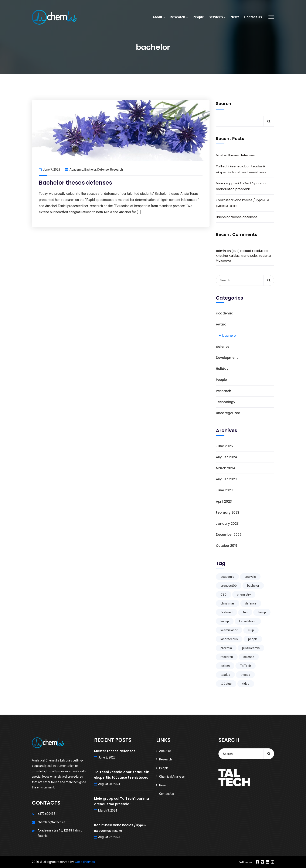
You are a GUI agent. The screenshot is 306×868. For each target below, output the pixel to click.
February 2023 (228, 513)
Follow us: (246, 862)
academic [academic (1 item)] (227, 577)
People (198, 17)
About (157, 17)
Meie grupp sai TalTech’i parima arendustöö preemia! (241, 186)
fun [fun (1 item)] (245, 612)
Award (221, 324)
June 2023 (224, 490)
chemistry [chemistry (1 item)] (244, 595)
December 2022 (229, 535)
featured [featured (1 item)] (227, 612)
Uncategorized (228, 413)
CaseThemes (85, 862)
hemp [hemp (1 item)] (262, 612)
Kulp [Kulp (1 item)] (251, 630)
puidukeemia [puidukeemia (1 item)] (251, 648)
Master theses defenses (235, 155)
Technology (226, 402)
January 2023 (227, 524)
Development (227, 358)
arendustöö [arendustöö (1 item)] (229, 586)
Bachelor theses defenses (76, 183)
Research (177, 17)
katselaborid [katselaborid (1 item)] (248, 621)
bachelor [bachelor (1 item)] (253, 586)
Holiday (222, 369)
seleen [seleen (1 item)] (225, 666)
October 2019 (227, 546)
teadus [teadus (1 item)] (225, 675)
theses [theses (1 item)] (245, 675)
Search (224, 104)
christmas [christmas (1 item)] (228, 603)
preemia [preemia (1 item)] (226, 648)
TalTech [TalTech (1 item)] (246, 666)
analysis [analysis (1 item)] (250, 577)
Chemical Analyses (172, 777)
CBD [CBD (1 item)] (224, 595)
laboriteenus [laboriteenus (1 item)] (229, 639)
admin (221, 251)
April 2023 (224, 501)
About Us (165, 751)
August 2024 (227, 457)
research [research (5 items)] (227, 657)
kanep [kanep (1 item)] (225, 621)
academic (76, 170)
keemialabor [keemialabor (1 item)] (229, 630)
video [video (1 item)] (246, 684)
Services (216, 17)
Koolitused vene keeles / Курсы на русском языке (242, 203)
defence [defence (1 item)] (251, 603)
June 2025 (224, 446)
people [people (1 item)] (253, 639)
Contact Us (253, 17)
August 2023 (226, 479)
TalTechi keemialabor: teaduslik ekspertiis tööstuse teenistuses (241, 169)
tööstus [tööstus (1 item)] (226, 684)
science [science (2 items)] (249, 657)
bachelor (90, 170)
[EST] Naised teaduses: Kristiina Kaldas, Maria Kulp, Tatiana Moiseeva (243, 256)
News (235, 17)
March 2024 (226, 468)
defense (103, 170)
